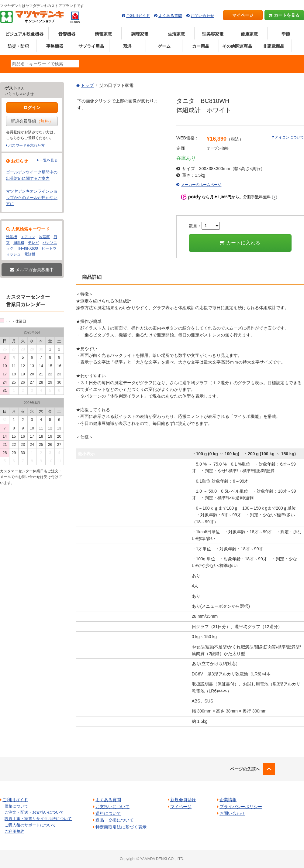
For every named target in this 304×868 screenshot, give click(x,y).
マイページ (243, 15)
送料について (108, 813)
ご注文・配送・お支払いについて (34, 812)
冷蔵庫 (44, 237)
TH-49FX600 (28, 248)
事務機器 (55, 46)
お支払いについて (112, 807)
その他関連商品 (237, 46)
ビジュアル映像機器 (24, 34)
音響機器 (67, 34)
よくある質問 (170, 16)
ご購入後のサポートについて (30, 825)
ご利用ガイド (138, 16)
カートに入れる (240, 243)
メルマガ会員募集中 (32, 270)
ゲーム (164, 46)
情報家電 (103, 34)
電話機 (30, 254)
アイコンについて (288, 137)
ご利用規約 (14, 831)
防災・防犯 (18, 46)
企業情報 (228, 800)
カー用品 (201, 46)
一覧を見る (49, 160)
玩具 (128, 46)
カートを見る (284, 15)
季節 (286, 34)
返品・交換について (115, 820)
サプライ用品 (91, 46)
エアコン (28, 237)
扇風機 (19, 243)
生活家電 (176, 34)
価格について (16, 806)
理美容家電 (213, 34)
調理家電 (140, 34)
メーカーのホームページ (201, 185)
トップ (87, 85)
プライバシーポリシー (241, 807)
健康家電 (249, 34)
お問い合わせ (202, 16)
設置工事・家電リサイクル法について (38, 819)
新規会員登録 (32, 121)
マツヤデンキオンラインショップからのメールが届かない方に (32, 198)
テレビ (33, 243)
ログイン (32, 108)
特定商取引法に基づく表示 (121, 827)
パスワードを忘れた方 (26, 145)
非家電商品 (274, 46)
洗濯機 (12, 237)
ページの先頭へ (245, 769)
